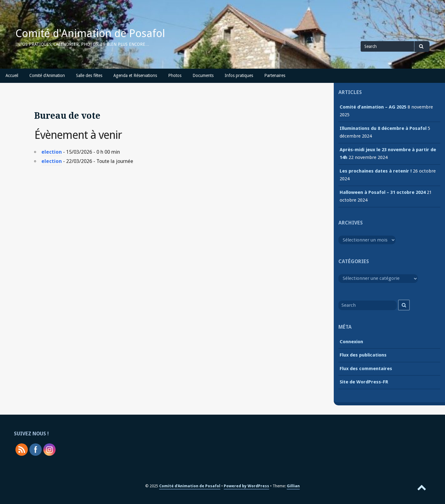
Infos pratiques (239, 75)
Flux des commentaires (366, 369)
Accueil (12, 75)
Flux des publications (363, 355)
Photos (175, 75)
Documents (203, 75)
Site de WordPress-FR (364, 382)
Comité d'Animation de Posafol (90, 33)
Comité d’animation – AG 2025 (373, 107)
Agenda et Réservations (135, 75)
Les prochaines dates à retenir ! (376, 171)
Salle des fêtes (89, 75)
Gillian (293, 486)
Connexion (351, 342)
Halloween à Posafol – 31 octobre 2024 (383, 192)
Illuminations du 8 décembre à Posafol (383, 128)
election (52, 152)
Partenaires (275, 75)
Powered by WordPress (246, 486)
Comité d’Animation (47, 75)
